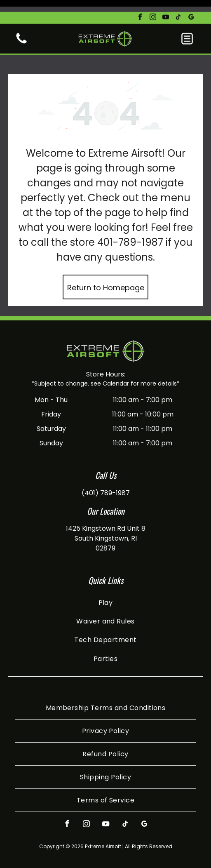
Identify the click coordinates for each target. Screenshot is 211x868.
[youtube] (166, 6)
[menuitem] (105, 582)
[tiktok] (178, 6)
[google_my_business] (191, 6)
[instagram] (153, 6)
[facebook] (140, 6)
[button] (187, 27)
